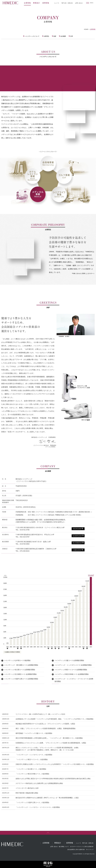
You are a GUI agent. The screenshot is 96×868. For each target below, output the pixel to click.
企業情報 (27, 3)
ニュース (57, 3)
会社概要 (63, 36)
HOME (86, 29)
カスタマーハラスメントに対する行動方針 (82, 847)
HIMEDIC (11, 3)
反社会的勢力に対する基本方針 (76, 850)
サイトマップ (90, 850)
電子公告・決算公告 (67, 3)
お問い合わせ (79, 3)
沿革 (72, 36)
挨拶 (55, 36)
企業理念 (46, 36)
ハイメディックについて (32, 36)
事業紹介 (37, 3)
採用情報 (46, 3)
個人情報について (64, 847)
